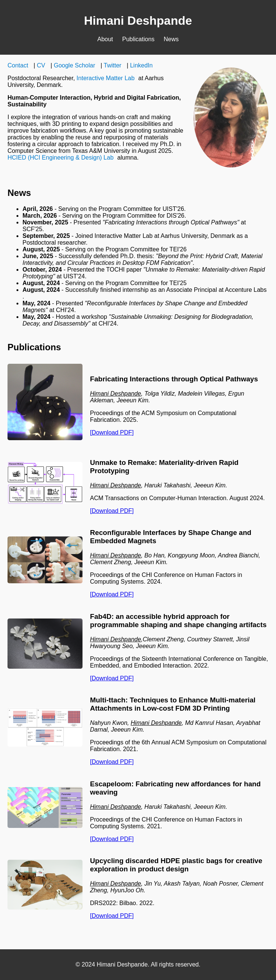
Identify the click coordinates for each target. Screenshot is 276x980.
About (105, 39)
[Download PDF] (112, 432)
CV (41, 65)
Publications (138, 39)
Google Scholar (74, 65)
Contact (18, 65)
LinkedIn (142, 65)
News (171, 39)
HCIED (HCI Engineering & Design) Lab (61, 158)
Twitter (113, 65)
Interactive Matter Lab (106, 78)
